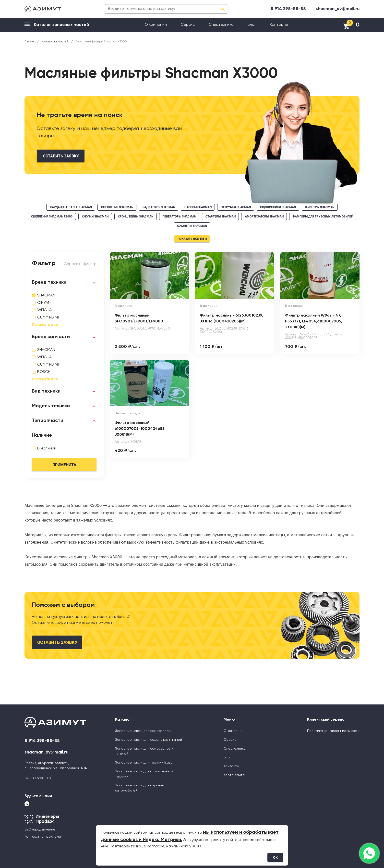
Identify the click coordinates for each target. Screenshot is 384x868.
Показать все (45, 325)
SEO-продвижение (40, 830)
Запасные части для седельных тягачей (149, 740)
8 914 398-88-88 (288, 9)
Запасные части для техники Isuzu (144, 763)
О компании (156, 25)
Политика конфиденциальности (333, 731)
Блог (252, 25)
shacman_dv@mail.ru (338, 9)
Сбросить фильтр (80, 264)
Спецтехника (221, 25)
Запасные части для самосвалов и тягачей (144, 751)
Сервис (188, 25)
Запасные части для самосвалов (143, 731)
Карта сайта (234, 775)
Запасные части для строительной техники (144, 774)
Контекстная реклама (43, 837)
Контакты (279, 25)
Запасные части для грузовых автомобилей (140, 788)
